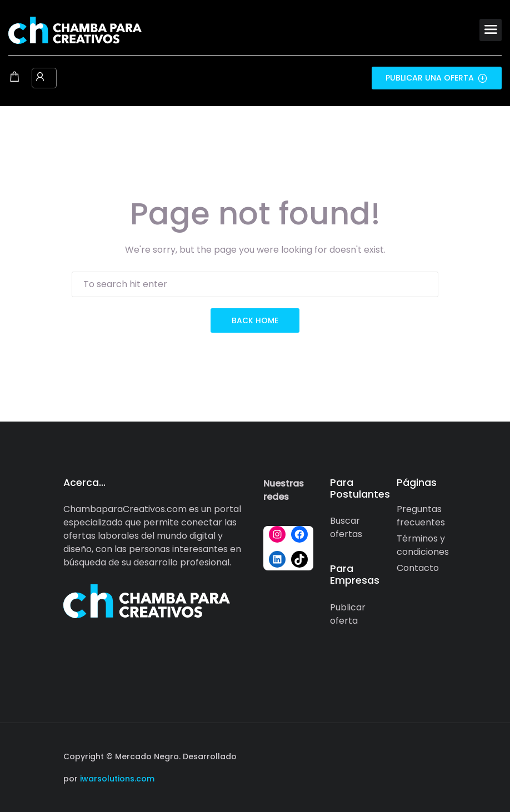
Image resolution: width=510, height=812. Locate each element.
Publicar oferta (348, 614)
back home (255, 320)
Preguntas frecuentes (421, 516)
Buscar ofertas (346, 527)
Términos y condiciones (423, 545)
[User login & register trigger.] (40, 78)
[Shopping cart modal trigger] (14, 78)
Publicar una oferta (437, 78)
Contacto (418, 568)
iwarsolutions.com (116, 779)
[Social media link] (437, 755)
